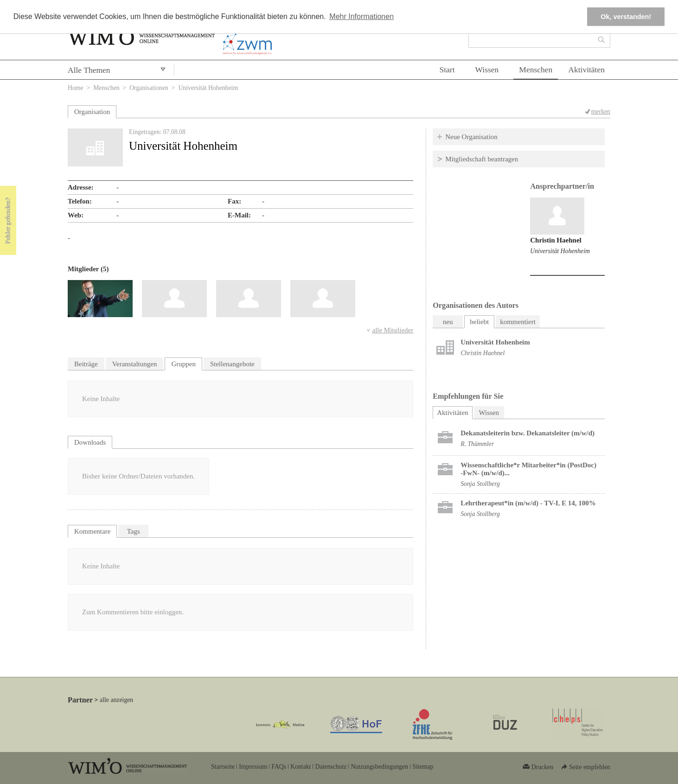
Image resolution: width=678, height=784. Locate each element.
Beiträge (86, 364)
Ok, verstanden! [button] (626, 17)
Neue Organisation (471, 137)
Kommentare (92, 531)
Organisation (92, 112)
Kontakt (301, 767)
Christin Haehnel (556, 240)
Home (76, 88)
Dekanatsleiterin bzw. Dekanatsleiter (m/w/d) (528, 433)
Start (447, 70)
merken (601, 112)
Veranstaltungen (135, 364)
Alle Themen (89, 70)
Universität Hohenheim (560, 251)
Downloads (90, 442)
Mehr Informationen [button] (361, 16)
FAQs (279, 767)
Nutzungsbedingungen (379, 767)
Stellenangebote (232, 364)
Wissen (487, 70)
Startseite (223, 767)
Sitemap (423, 767)
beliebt (479, 322)
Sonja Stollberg (480, 484)
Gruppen (183, 364)
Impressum (253, 767)
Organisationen (149, 88)
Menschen (536, 70)
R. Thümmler (477, 444)
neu (448, 322)
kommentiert (518, 322)
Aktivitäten (586, 70)
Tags (134, 531)
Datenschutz (331, 767)
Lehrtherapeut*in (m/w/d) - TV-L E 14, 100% (528, 503)
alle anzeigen (116, 700)
